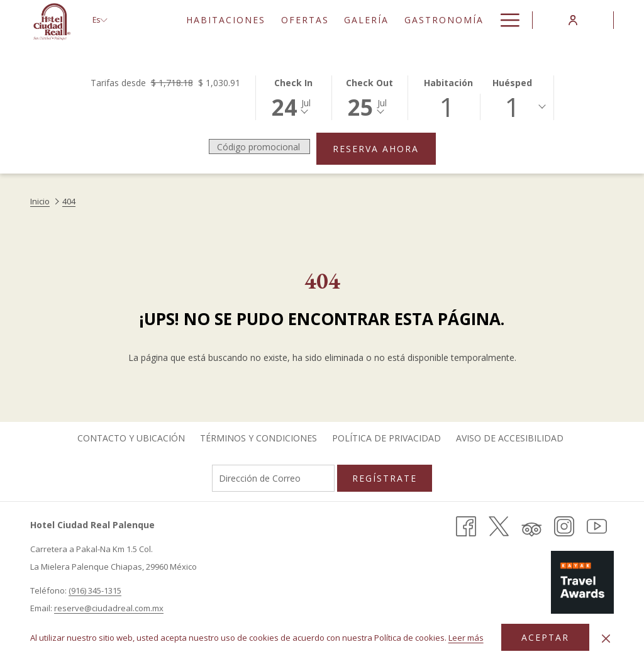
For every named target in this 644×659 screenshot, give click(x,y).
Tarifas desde (165, 83)
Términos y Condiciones (258, 438)
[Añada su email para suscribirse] (273, 478)
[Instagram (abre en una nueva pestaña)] (564, 525)
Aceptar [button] (545, 637)
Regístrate (385, 478)
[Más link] (505, 20)
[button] (294, 97)
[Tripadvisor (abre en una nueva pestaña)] (531, 525)
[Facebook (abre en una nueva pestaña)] (466, 525)
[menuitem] (226, 20)
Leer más (467, 638)
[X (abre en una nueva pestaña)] (499, 525)
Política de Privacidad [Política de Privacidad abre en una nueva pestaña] (386, 438)
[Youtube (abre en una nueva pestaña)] (597, 525)
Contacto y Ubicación (131, 438)
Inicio (40, 201)
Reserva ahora (384, 148)
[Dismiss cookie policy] (606, 638)
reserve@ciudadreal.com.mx (109, 608)
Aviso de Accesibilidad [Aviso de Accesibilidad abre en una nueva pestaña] (510, 438)
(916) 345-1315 (95, 590)
